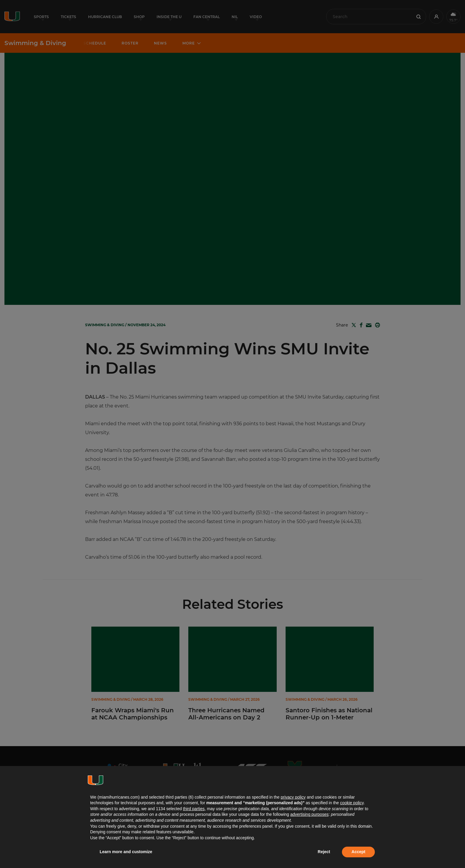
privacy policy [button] (293, 797)
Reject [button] (324, 852)
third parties (194, 809)
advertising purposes (309, 814)
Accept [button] (358, 852)
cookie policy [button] (352, 803)
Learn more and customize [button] (126, 852)
